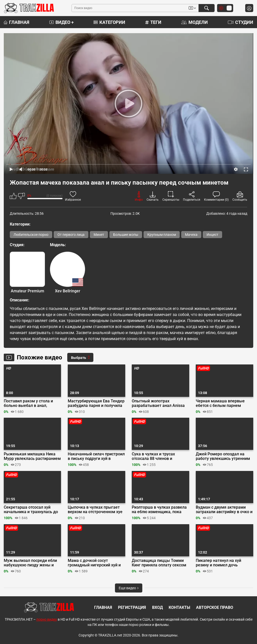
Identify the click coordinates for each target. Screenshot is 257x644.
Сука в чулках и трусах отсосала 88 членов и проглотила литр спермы (156, 456)
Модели (195, 22)
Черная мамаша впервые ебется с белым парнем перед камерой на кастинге (222, 403)
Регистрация (132, 607)
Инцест (212, 235)
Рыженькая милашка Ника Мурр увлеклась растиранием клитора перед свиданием (32, 456)
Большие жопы (126, 235)
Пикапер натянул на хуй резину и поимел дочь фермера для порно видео (221, 563)
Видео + (62, 22)
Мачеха (191, 235)
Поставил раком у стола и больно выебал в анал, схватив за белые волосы (28, 403)
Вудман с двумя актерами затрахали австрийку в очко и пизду (224, 510)
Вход (157, 607)
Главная (17, 22)
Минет (99, 235)
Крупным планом (162, 235)
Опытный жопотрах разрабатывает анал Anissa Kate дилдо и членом (158, 403)
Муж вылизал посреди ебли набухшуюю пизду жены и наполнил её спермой (30, 563)
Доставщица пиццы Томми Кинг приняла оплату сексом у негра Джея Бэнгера (159, 563)
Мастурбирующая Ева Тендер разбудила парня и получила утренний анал (96, 403)
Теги (153, 22)
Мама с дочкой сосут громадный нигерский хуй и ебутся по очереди (94, 563)
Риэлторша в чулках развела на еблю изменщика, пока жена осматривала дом (159, 510)
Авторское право (215, 607)
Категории (109, 22)
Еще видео (129, 588)
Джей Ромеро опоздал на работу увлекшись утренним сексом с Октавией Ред (223, 456)
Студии (241, 22)
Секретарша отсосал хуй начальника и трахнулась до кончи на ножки (31, 510)
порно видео (47, 619)
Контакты (179, 607)
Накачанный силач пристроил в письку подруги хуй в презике (96, 456)
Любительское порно (31, 235)
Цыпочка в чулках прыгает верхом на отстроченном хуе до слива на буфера (95, 510)
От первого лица (71, 235)
